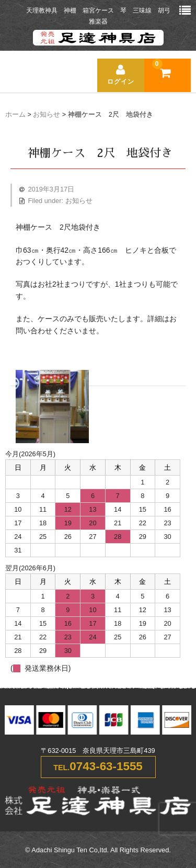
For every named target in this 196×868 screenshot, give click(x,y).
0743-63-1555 (106, 766)
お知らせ (47, 115)
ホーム (15, 115)
